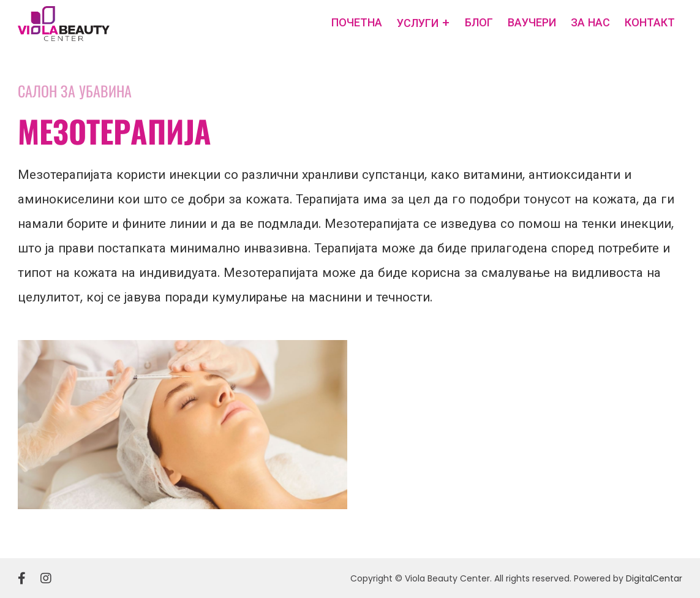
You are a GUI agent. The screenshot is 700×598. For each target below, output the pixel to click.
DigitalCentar (654, 578)
